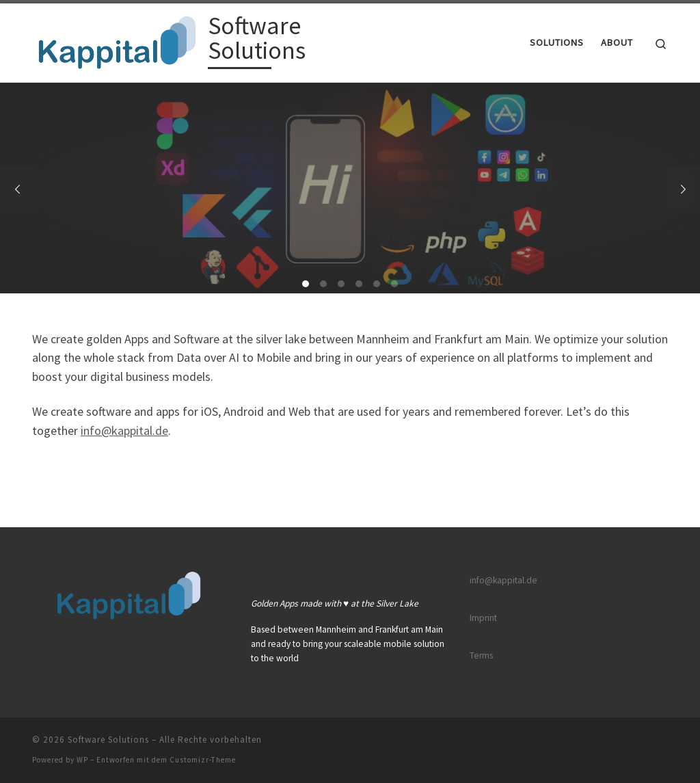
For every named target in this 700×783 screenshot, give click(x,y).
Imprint (483, 618)
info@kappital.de (124, 430)
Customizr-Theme (203, 760)
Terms (481, 655)
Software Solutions (108, 740)
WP (82, 760)
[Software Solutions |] (118, 40)
